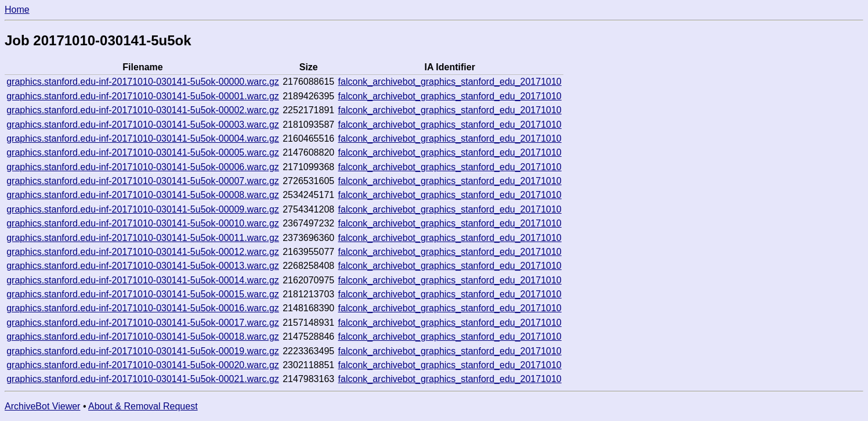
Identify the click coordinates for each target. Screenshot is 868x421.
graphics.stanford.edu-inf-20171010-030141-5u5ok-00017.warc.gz (143, 323)
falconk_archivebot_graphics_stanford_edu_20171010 (450, 82)
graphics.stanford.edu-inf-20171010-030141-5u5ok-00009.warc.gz (143, 209)
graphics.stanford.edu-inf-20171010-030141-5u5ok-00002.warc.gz (143, 110)
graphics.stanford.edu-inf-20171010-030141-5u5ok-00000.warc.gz (143, 82)
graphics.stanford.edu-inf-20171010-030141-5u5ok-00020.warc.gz (143, 365)
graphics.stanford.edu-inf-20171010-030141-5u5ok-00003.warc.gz (143, 125)
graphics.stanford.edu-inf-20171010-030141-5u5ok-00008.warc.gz (143, 195)
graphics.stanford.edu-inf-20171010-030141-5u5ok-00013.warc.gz (143, 266)
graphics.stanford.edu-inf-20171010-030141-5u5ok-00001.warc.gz (143, 96)
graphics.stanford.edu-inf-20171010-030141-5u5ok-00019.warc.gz (143, 351)
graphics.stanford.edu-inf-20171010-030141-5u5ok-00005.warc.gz (143, 152)
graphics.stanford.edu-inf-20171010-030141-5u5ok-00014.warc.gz (143, 280)
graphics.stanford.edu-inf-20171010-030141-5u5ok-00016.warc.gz (143, 308)
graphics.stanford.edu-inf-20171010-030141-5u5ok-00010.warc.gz (143, 223)
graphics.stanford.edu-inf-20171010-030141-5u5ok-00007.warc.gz (143, 181)
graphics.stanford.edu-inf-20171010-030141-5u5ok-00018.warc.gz (143, 337)
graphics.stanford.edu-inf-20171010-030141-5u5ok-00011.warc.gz (143, 238)
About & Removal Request (143, 406)
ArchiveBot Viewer (42, 406)
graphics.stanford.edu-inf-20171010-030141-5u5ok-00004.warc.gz (143, 138)
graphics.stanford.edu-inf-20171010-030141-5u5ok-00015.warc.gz (143, 294)
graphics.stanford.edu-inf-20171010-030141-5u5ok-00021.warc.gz (143, 379)
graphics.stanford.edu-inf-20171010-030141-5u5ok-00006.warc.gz (143, 167)
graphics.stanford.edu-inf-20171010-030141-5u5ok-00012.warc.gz (143, 252)
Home (17, 10)
